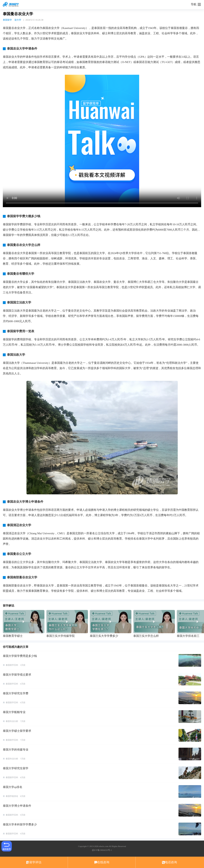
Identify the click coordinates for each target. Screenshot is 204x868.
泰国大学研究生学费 (16, 693)
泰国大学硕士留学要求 (17, 731)
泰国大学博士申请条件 (17, 806)
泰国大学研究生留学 (16, 768)
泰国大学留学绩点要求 (17, 675)
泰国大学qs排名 (13, 787)
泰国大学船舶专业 (14, 712)
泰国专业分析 (12, 721)
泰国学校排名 (12, 796)
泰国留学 (7, 20)
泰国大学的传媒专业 (16, 750)
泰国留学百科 (12, 665)
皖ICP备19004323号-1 (102, 850)
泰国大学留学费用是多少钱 (20, 656)
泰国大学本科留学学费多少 (20, 824)
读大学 (18, 20)
